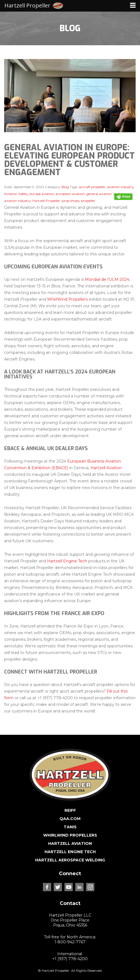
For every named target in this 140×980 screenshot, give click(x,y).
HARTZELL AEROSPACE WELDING (70, 860)
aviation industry (120, 187)
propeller (88, 201)
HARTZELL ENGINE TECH (70, 852)
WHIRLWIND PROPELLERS (70, 835)
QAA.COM (70, 819)
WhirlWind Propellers (67, 299)
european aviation (70, 194)
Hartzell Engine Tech (67, 561)
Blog (65, 187)
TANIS (70, 827)
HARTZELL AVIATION (70, 843)
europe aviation (42, 194)
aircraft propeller (92, 187)
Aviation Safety (16, 194)
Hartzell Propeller (46, 201)
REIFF (70, 810)
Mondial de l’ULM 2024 (107, 279)
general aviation (99, 194)
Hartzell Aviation (106, 468)
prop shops (71, 201)
